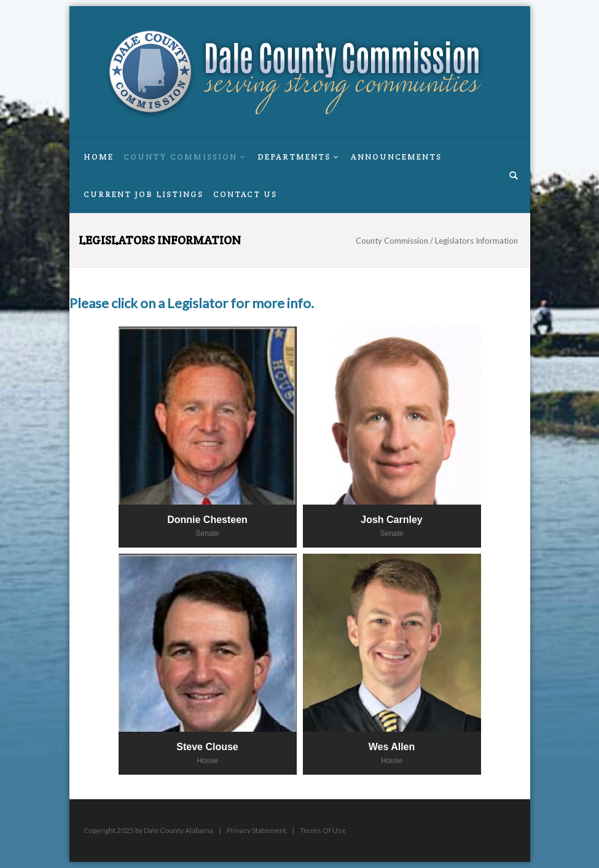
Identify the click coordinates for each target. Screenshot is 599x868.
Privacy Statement (256, 830)
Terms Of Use (323, 830)
